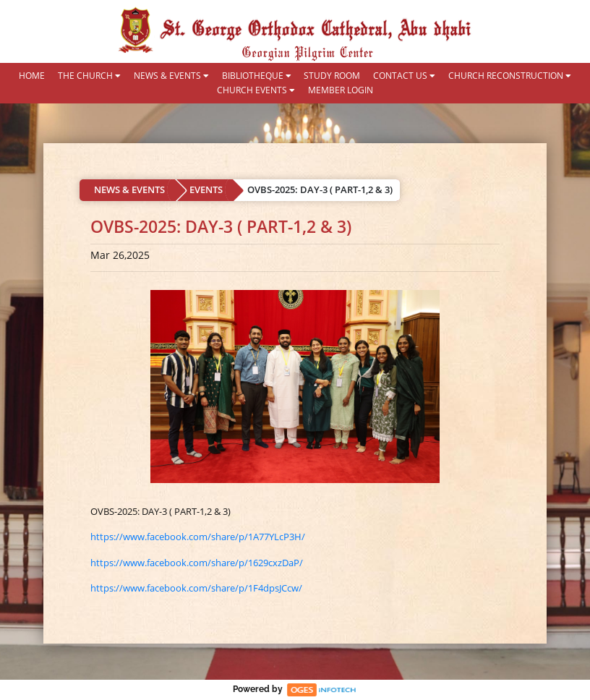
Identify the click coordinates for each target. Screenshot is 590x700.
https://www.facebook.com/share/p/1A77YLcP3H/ (198, 537)
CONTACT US (404, 76)
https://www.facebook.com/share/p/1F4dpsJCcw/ (196, 588)
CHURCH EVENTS (256, 90)
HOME (32, 76)
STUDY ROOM (332, 76)
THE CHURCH (89, 76)
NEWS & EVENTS (171, 76)
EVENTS (206, 189)
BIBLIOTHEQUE (257, 76)
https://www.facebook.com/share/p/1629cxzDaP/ (197, 563)
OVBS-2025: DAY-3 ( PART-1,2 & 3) (320, 189)
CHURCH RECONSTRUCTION (510, 76)
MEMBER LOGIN (341, 90)
